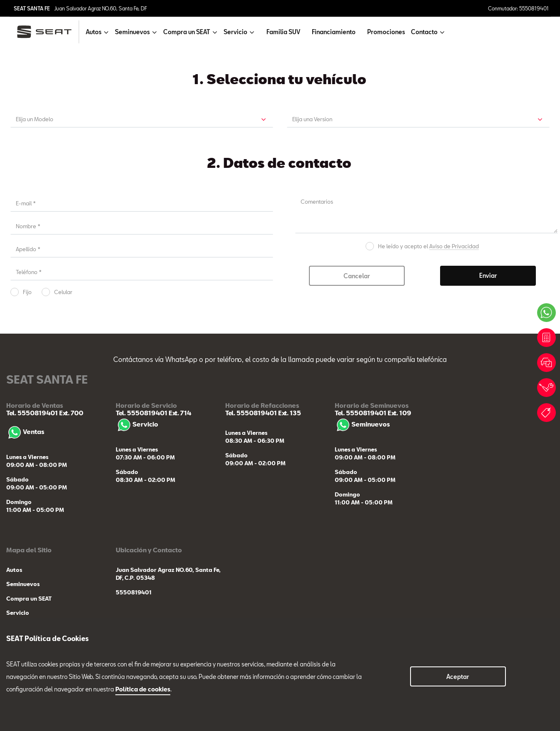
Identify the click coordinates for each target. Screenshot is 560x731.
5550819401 (134, 592)
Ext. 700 (71, 413)
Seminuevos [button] (132, 32)
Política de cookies (143, 689)
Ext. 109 (399, 413)
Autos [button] (94, 32)
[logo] (48, 32)
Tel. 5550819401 (32, 413)
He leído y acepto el (428, 246)
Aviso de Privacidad (454, 246)
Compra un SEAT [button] (187, 32)
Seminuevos (362, 424)
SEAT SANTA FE (32, 8)
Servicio (137, 424)
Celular (63, 292)
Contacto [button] (424, 32)
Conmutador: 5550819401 (518, 8)
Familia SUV (283, 32)
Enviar (488, 276)
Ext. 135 (289, 413)
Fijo (27, 292)
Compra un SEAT (29, 599)
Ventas (25, 432)
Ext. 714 (179, 413)
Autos (14, 570)
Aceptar (458, 677)
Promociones (386, 32)
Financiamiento (334, 32)
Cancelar (357, 276)
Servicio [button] (235, 32)
